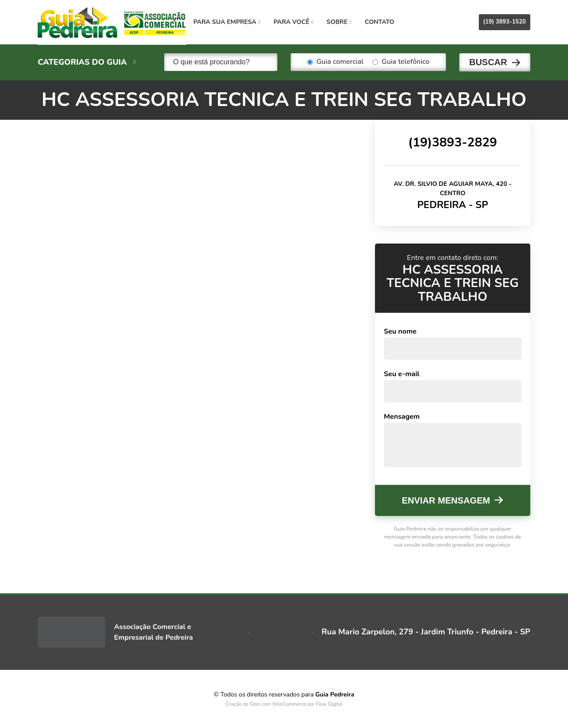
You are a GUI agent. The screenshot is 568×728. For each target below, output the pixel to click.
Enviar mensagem (446, 500)
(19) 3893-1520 (505, 22)
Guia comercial (335, 62)
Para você (298, 22)
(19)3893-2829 (453, 142)
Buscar (488, 62)
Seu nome (400, 331)
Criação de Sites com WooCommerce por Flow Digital (284, 704)
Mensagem (402, 416)
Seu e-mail (402, 374)
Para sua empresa (231, 22)
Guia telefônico (401, 62)
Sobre (343, 22)
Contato (384, 22)
